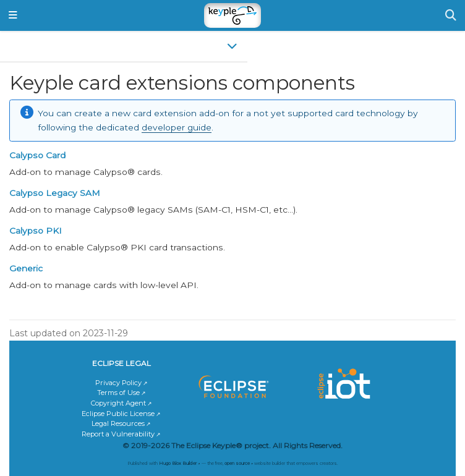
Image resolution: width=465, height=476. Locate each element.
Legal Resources (118, 423)
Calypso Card (37, 155)
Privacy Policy (118, 383)
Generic (26, 268)
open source (237, 463)
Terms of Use (118, 393)
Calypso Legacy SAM (55, 193)
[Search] (451, 15)
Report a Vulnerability (118, 434)
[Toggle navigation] (13, 16)
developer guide (177, 127)
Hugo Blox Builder (178, 463)
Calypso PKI (36, 231)
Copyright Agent (118, 403)
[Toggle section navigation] (124, 46)
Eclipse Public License (118, 414)
